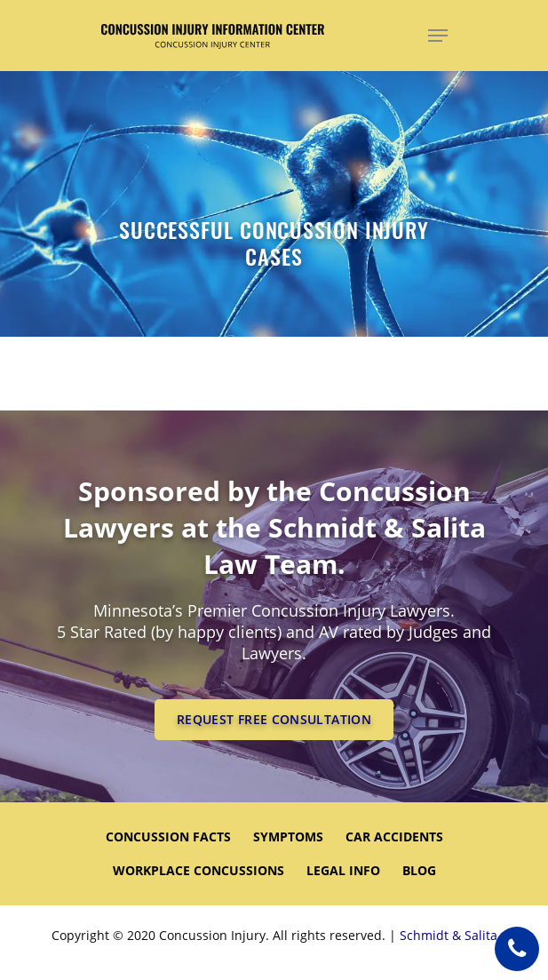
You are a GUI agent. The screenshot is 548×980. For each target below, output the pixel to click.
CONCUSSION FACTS (168, 837)
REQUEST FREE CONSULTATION (274, 719)
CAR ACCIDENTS (394, 837)
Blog (419, 870)
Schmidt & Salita (449, 935)
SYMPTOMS (288, 837)
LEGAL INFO (343, 870)
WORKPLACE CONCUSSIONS (199, 870)
